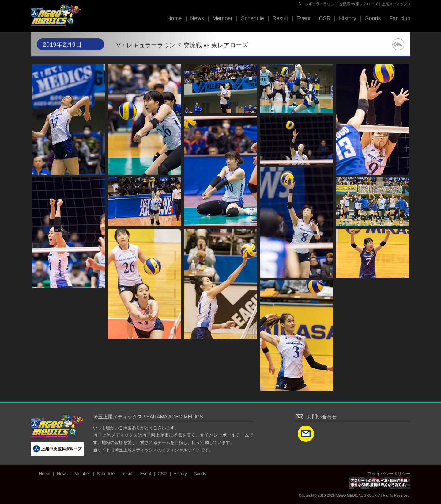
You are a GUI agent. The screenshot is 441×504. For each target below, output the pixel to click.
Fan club (400, 18)
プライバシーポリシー (389, 474)
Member (222, 18)
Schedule (253, 18)
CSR (325, 18)
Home (174, 18)
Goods (373, 18)
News (197, 18)
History (348, 18)
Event (303, 18)
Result (280, 18)
